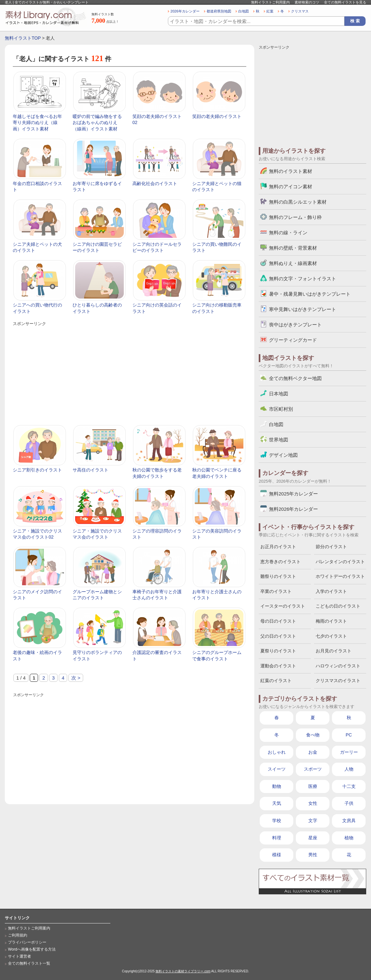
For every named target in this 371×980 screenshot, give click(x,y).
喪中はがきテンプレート (295, 325)
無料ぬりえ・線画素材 (293, 263)
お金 (313, 752)
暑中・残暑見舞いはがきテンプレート (310, 294)
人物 (349, 769)
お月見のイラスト (334, 651)
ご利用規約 (18, 935)
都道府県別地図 (219, 11)
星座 (313, 838)
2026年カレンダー (185, 11)
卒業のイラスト (276, 591)
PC (349, 735)
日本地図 (279, 394)
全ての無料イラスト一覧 (29, 963)
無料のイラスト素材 (291, 171)
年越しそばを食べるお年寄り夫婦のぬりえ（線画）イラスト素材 (37, 123)
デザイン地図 (283, 455)
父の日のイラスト (278, 636)
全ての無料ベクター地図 (295, 378)
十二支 (349, 786)
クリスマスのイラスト (338, 681)
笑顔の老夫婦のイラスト (217, 116)
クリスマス (300, 11)
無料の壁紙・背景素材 (293, 248)
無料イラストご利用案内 (270, 2)
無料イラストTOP (23, 38)
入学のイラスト (331, 591)
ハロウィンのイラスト (338, 666)
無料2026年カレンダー (293, 509)
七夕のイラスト (331, 636)
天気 (277, 803)
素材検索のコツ (307, 2)
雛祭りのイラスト (278, 576)
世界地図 (279, 440)
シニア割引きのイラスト (37, 470)
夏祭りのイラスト (278, 651)
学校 (277, 821)
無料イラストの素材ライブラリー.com (183, 971)
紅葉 (270, 11)
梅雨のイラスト (331, 621)
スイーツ (277, 769)
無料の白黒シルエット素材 (298, 202)
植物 (349, 838)
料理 (277, 838)
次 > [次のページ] (76, 678)
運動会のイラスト (278, 666)
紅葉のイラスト (276, 681)
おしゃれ (277, 752)
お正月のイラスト (278, 547)
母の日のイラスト (278, 621)
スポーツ (313, 769)
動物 (277, 786)
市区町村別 (281, 409)
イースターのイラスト (283, 606)
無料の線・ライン (288, 233)
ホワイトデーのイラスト (340, 576)
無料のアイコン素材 (291, 187)
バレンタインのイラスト (340, 562)
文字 (313, 821)
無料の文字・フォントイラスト (303, 279)
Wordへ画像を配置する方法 (32, 949)
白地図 (244, 11)
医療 (313, 786)
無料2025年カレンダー (293, 494)
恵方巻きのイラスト (280, 562)
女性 (313, 803)
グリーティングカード (293, 340)
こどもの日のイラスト (338, 606)
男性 (313, 855)
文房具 (349, 821)
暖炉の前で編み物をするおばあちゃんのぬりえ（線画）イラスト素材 (97, 123)
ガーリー (349, 752)
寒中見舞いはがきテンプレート (303, 309)
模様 (277, 855)
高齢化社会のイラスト (155, 183)
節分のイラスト (331, 547)
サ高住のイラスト (91, 470)
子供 (349, 803)
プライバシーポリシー (27, 942)
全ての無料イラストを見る (345, 2)
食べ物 (313, 735)
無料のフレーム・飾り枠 (295, 217)
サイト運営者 (20, 956)
